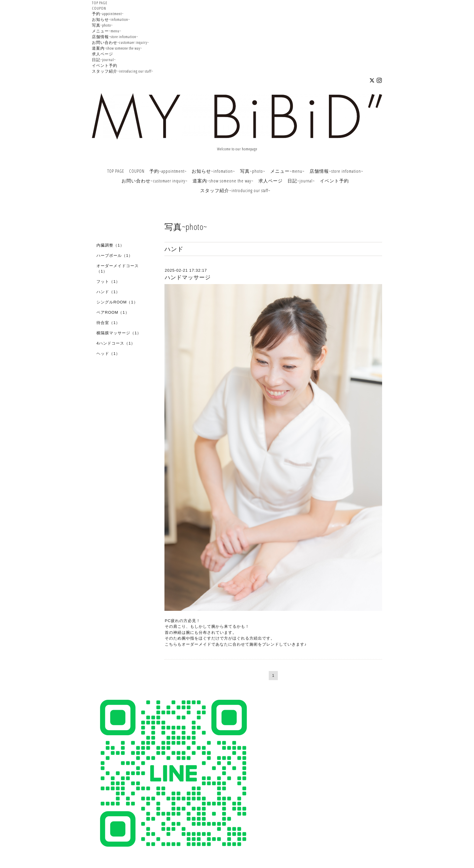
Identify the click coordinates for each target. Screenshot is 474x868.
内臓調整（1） (110, 245)
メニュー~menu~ (107, 31)
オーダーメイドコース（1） (118, 269)
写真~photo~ (102, 25)
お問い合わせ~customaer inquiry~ (120, 42)
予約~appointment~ (108, 14)
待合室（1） (108, 323)
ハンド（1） (108, 292)
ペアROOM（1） (113, 312)
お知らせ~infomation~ (111, 19)
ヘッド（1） (108, 354)
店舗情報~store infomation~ (115, 37)
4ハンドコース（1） (116, 343)
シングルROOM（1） (117, 302)
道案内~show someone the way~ (117, 48)
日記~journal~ (104, 60)
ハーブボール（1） (115, 255)
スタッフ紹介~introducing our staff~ (123, 71)
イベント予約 (105, 65)
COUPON (99, 8)
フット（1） (108, 282)
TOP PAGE (100, 3)
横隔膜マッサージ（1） (119, 333)
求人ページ (102, 54)
